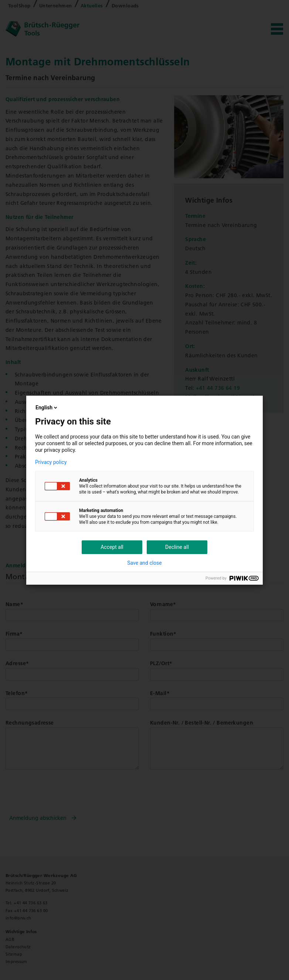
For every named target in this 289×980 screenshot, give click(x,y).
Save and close (144, 563)
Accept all (112, 547)
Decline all (177, 547)
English (47, 408)
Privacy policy (51, 462)
